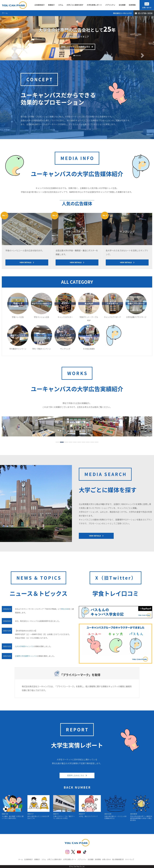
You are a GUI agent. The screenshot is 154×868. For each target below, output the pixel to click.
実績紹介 (51, 5)
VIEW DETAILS (27, 262)
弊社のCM (65, 609)
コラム (61, 5)
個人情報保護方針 (118, 859)
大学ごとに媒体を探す (75, 5)
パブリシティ (110, 5)
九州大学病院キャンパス (24, 646)
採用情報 (132, 5)
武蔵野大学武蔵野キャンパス (26, 656)
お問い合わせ (106, 859)
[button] (12, 48)
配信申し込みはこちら (77, 775)
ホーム (21, 859)
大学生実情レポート (94, 5)
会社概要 (122, 5)
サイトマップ (130, 859)
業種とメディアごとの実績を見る (76, 47)
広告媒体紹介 (40, 5)
